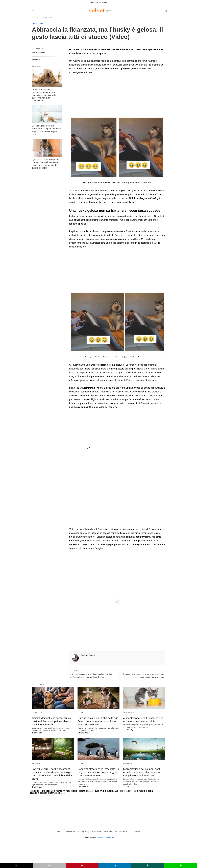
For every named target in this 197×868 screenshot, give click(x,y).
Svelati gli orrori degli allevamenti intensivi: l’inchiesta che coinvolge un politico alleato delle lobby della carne (53, 772)
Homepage (36, 18)
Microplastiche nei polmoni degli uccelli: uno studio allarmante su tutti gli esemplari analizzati (143, 772)
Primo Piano (48, 18)
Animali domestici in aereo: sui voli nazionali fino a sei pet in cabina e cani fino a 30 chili (51, 721)
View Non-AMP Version (106, 836)
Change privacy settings (98, 2)
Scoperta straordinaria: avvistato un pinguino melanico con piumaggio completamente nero (97, 772)
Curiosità (36, 763)
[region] (90, 96)
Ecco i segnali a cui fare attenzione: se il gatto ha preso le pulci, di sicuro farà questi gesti (47, 125)
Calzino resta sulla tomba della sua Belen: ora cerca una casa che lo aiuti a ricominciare (97, 721)
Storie (80, 712)
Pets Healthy (129, 712)
